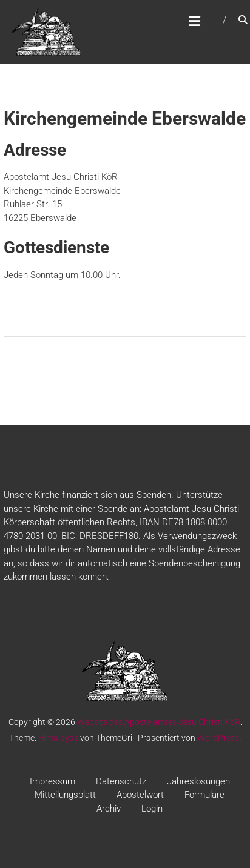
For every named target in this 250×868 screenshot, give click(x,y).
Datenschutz (121, 781)
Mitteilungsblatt (65, 795)
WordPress (218, 738)
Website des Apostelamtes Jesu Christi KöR (159, 722)
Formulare (204, 795)
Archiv (109, 809)
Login (152, 809)
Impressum (52, 781)
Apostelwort (140, 795)
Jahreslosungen (198, 781)
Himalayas (58, 738)
